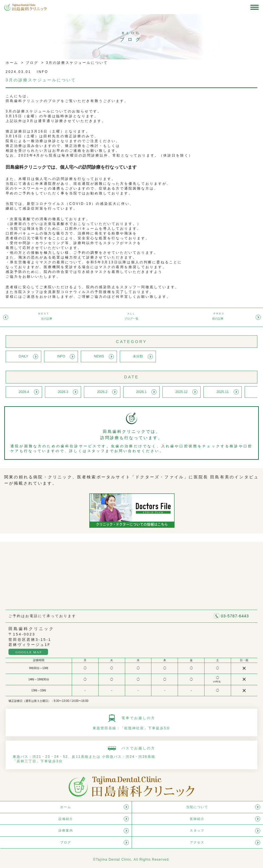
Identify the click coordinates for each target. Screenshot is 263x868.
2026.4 (24, 392)
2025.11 (222, 392)
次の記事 (47, 319)
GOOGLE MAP (29, 652)
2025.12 (182, 392)
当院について (197, 807)
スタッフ (197, 830)
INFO (61, 356)
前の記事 (218, 319)
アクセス (197, 842)
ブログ (31, 63)
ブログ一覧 (131, 319)
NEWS (99, 356)
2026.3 (63, 392)
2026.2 (102, 392)
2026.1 (141, 392)
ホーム (12, 63)
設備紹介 (66, 819)
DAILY (23, 356)
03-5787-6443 (235, 616)
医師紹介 (197, 819)
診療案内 (66, 830)
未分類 (138, 356)
